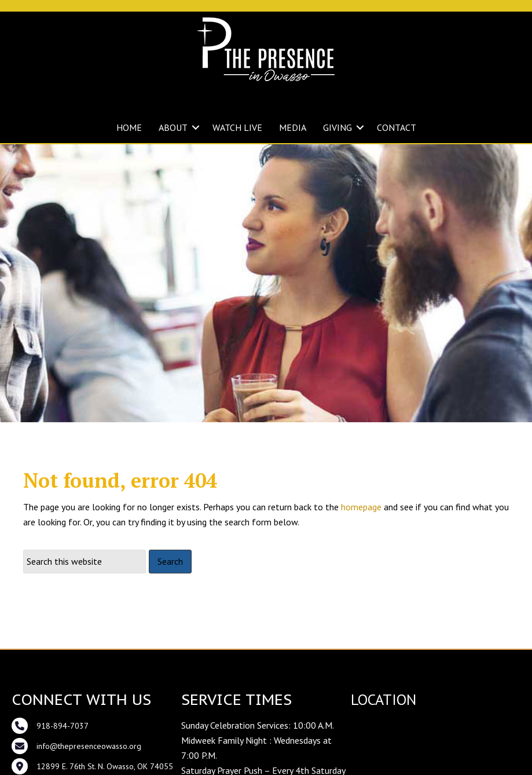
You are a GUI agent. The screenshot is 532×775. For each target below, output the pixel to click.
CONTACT (397, 127)
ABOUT (173, 127)
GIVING (337, 127)
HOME (129, 127)
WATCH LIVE (237, 127)
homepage (361, 539)
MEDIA (293, 127)
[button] (196, 127)
